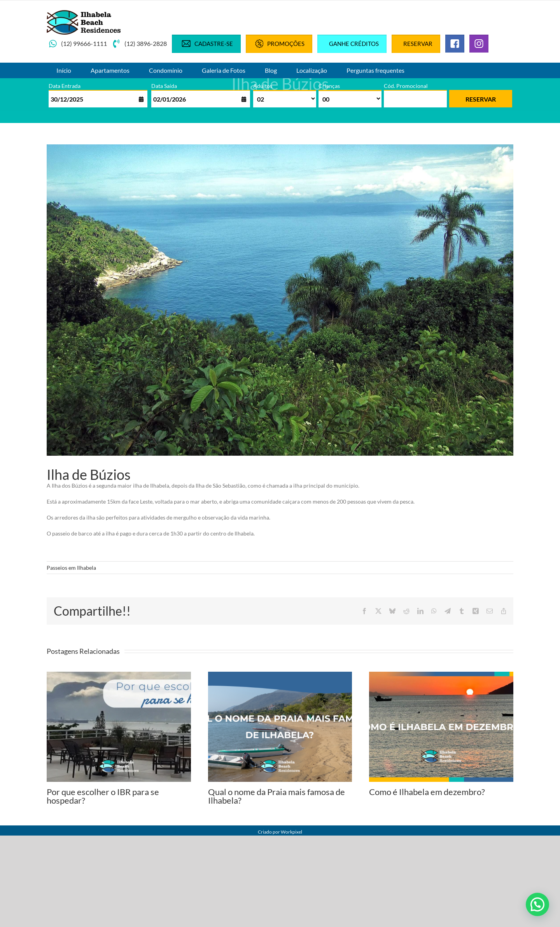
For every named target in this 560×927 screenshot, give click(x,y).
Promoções (279, 44)
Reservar (418, 44)
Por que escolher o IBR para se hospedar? (103, 796)
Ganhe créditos (354, 44)
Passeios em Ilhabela (71, 568)
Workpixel (291, 832)
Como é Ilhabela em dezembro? (427, 792)
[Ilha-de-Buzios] (280, 300)
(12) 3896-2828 (139, 44)
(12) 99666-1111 (78, 44)
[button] (537, 904)
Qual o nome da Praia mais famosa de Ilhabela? (276, 796)
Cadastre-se (206, 44)
